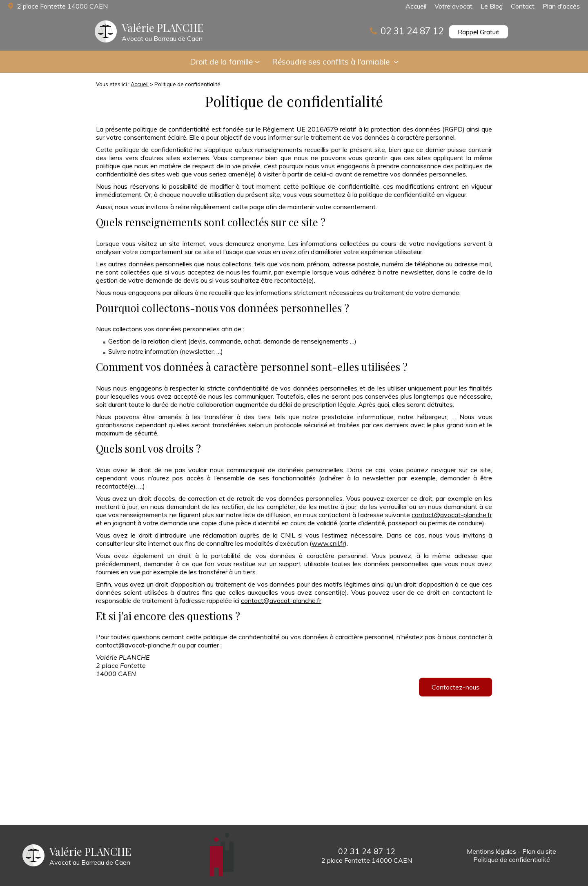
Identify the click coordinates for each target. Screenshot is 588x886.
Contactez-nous (455, 687)
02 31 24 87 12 (412, 31)
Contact (523, 6)
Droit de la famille (221, 62)
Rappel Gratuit (479, 32)
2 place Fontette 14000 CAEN (62, 6)
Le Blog (492, 6)
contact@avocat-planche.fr (452, 515)
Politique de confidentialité (512, 859)
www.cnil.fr (328, 543)
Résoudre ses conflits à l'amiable (332, 62)
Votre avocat (453, 6)
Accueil (416, 6)
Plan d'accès (561, 6)
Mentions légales (491, 851)
